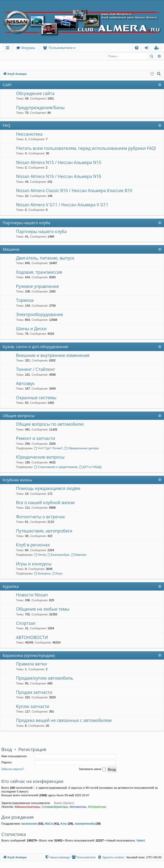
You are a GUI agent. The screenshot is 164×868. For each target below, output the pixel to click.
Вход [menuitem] (148, 49)
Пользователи (61, 48)
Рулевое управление (37, 287)
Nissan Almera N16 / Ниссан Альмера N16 (59, 177)
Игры (57, 574)
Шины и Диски (31, 329)
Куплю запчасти (33, 707)
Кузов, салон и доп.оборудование (35, 347)
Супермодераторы (55, 807)
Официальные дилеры (82, 448)
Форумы (28, 48)
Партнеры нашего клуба (26, 223)
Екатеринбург (59, 555)
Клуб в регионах (33, 545)
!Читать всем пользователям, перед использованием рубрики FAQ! (86, 149)
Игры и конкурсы (34, 564)
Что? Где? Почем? (48, 448)
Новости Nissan (32, 595)
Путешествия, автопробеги (44, 531)
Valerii (141, 841)
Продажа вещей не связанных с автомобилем (64, 721)
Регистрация (31, 56)
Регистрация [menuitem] (158, 49)
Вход (10, 56)
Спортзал (26, 623)
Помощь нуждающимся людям (48, 489)
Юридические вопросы (40, 457)
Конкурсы (42, 574)
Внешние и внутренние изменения (53, 356)
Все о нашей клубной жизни (45, 503)
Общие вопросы (19, 416)
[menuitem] (137, 48)
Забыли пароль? (13, 769)
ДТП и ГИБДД (90, 467)
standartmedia (85, 824)
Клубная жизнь (17, 480)
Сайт (7, 85)
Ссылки (9, 49)
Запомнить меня (92, 770)
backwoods (29, 824)
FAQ (7, 125)
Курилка (11, 587)
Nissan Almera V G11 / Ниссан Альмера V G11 (62, 205)
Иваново (79, 555)
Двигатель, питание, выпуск (45, 258)
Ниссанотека (29, 134)
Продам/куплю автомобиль (45, 678)
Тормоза (25, 300)
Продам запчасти (34, 692)
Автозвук (25, 384)
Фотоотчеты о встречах (40, 517)
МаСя (49, 824)
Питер (40, 555)
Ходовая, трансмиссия (39, 272)
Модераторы (97, 807)
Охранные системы (36, 398)
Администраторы (27, 807)
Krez (64, 824)
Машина (11, 249)
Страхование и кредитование (56, 467)
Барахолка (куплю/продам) (29, 656)
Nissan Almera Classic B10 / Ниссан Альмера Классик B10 (74, 191)
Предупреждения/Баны (40, 108)
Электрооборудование (39, 315)
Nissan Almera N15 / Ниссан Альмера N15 (59, 163)
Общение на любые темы (43, 609)
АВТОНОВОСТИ (32, 638)
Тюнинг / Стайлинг (36, 370)
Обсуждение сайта (35, 94)
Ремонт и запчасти (36, 439)
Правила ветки (31, 664)
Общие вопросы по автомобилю (50, 424)
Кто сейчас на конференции (32, 781)
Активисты (78, 807)
